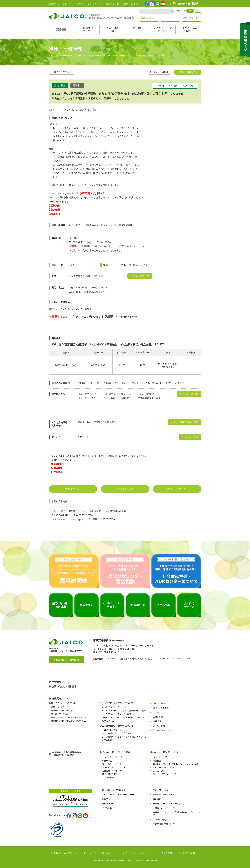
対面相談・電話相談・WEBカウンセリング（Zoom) (176, 764)
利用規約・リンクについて (115, 853)
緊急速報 (157, 799)
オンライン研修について (164, 819)
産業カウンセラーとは (61, 707)
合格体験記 (158, 717)
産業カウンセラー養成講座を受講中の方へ (70, 721)
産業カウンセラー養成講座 (63, 711)
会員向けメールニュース (164, 808)
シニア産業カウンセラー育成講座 (117, 733)
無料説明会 (158, 721)
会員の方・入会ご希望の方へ (67, 753)
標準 (190, 11)
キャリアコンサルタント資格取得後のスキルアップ (124, 717)
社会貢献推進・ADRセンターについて (119, 790)
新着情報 (61, 30)
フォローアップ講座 (60, 714)
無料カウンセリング (111, 803)
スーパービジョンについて (165, 774)
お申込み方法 (108, 721)
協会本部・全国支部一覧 (164, 795)
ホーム (52, 56)
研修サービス (108, 761)
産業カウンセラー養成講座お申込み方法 (69, 717)
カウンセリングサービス (163, 30)
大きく (198, 11)
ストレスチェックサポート (114, 764)
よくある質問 (159, 726)
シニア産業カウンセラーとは (115, 730)
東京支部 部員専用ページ (164, 824)
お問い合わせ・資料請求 (184, 4)
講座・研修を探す (191, 18)
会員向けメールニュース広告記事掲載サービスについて (176, 814)
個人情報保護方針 (187, 853)
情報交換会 (107, 799)
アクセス (170, 18)
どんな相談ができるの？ (164, 767)
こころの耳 (107, 808)
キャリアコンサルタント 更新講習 (79, 110)
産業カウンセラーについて (62, 703)
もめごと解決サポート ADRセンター (118, 795)
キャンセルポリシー (143, 853)
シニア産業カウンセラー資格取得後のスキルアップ (124, 737)
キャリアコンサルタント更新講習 (117, 714)
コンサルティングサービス (114, 767)
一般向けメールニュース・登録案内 (169, 803)
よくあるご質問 (160, 771)
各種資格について (87, 30)
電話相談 (157, 761)
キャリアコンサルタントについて (117, 703)
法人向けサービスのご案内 (116, 752)
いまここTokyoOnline (188, 30)
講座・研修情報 (112, 30)
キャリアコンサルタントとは (115, 707)
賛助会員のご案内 (110, 774)
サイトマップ (89, 853)
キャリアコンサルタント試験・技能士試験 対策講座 (125, 711)
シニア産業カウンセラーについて (117, 726)
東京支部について (149, 18)
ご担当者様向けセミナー (113, 771)
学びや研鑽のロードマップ (165, 730)
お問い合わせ (108, 777)
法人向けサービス (138, 30)
